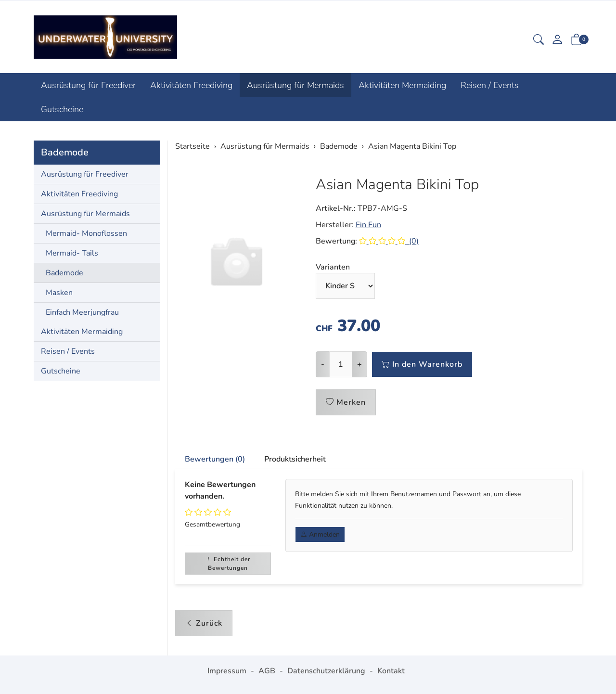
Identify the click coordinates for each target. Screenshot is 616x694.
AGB (267, 671)
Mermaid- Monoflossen (86, 233)
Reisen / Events (490, 85)
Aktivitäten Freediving (191, 85)
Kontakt (391, 671)
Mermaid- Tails (72, 253)
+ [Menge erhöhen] (359, 364)
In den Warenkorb (422, 364)
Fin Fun (368, 225)
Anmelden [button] (320, 534)
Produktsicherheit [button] (295, 459)
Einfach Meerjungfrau (82, 312)
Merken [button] (346, 402)
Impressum (227, 671)
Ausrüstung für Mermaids (295, 85)
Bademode (65, 152)
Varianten (333, 267)
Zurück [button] (204, 623)
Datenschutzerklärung (326, 671)
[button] (539, 41)
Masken (59, 293)
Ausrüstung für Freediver (88, 85)
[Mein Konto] (557, 41)
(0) (389, 241)
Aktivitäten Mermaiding (402, 85)
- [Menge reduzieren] (323, 364)
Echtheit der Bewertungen (228, 564)
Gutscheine (62, 109)
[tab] (210, 459)
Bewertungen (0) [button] (215, 459)
